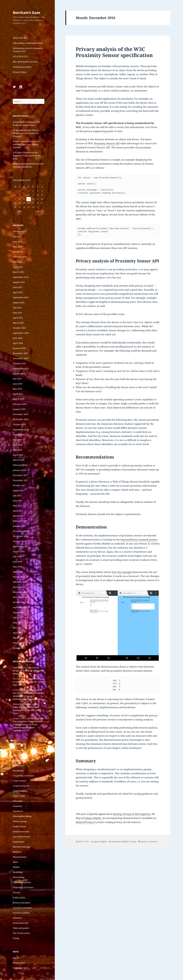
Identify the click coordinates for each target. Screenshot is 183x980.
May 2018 (17, 450)
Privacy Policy (20, 72)
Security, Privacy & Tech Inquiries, (132, 814)
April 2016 (18, 572)
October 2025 (19, 231)
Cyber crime (19, 796)
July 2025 (17, 236)
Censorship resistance (23, 776)
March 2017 (19, 516)
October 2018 (19, 424)
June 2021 (18, 313)
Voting (16, 938)
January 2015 (19, 648)
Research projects (22, 903)
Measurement (20, 857)
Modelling (18, 872)
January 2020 (19, 348)
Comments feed (20, 968)
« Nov (19, 211)
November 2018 (21, 419)
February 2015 (20, 643)
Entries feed (19, 963)
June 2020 (18, 338)
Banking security (21, 760)
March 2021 (19, 323)
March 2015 (19, 638)
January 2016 (19, 587)
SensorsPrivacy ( (85, 822)
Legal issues (19, 842)
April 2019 (18, 394)
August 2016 (19, 551)
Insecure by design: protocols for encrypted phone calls (28, 671)
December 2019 (20, 353)
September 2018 (21, 430)
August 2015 (19, 612)
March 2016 (19, 577)
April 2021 (18, 318)
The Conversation (21, 933)
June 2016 (18, 562)
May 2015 (17, 628)
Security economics (22, 908)
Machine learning (21, 847)
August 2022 (19, 282)
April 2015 (18, 633)
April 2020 (18, 343)
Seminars (17, 918)
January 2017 (19, 526)
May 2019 (17, 389)
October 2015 (19, 602)
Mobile (16, 867)
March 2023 (19, 272)
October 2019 (19, 363)
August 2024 (19, 252)
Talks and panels (21, 928)
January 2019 (19, 409)
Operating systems (22, 882)
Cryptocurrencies (21, 786)
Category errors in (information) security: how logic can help (28, 682)
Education (18, 801)
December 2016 (20, 531)
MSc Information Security (25, 62)
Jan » (38, 211)
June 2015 (18, 623)
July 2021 (17, 308)
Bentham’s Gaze (26, 13)
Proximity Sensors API (107, 143)
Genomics (18, 806)
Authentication (20, 755)
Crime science (20, 781)
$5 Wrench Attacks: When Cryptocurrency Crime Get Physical (26, 133)
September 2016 (21, 546)
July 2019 (17, 379)
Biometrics (18, 765)
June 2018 (18, 445)
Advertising (18, 750)
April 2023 (18, 267)
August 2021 (19, 303)
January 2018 (19, 470)
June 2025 (18, 242)
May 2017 (17, 506)
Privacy (17, 892)
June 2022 (18, 287)
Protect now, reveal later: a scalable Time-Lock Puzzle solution (26, 144)
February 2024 (20, 257)
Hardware (18, 811)
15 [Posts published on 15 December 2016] (29, 199)
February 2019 (20, 404)
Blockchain (18, 771)
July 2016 (17, 557)
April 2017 (18, 511)
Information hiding (22, 816)
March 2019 (19, 399)
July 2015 (17, 618)
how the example (122, 572)
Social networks (21, 923)
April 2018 (18, 455)
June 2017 (18, 501)
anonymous (18, 668)
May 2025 (17, 247)
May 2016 (17, 567)
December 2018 (20, 414)
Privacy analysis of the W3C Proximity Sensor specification (114, 52)
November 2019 (21, 358)
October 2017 (19, 485)
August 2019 (19, 374)
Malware (17, 852)
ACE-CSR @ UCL (20, 57)
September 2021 (21, 297)
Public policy (19, 898)
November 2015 (21, 597)
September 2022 (21, 277)
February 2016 (20, 582)
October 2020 (19, 328)
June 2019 (18, 384)
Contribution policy (22, 67)
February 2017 (20, 521)
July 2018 (17, 440)
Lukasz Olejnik (100, 842)
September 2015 (21, 607)
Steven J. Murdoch (22, 704)
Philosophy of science (23, 887)
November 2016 (21, 536)
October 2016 (19, 541)
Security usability (21, 913)
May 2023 (17, 262)
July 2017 (17, 496)
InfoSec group (20, 821)
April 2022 (18, 292)
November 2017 (21, 480)
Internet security (21, 832)
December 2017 (20, 475)
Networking (19, 877)
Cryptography (20, 791)
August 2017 (19, 491)
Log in (16, 958)
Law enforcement (21, 837)
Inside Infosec (20, 826)
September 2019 (21, 369)
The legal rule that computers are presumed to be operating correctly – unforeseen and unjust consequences (28, 724)
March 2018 (19, 460)
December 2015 (20, 592)
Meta (15, 862)
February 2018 (20, 465)
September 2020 (21, 333)
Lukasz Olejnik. (93, 818)
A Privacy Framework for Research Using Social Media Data (27, 156)
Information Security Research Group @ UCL (28, 50)
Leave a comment (149, 842)
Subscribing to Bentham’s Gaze (28, 43)
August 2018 (19, 435)
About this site (20, 38)
